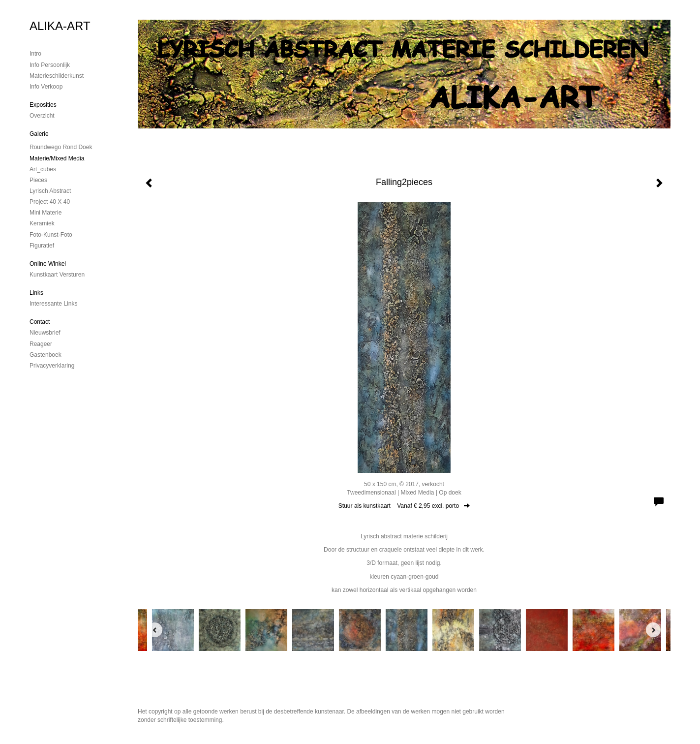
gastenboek (46, 355)
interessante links (53, 304)
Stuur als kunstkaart (404, 506)
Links (36, 293)
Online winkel (48, 264)
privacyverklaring (52, 366)
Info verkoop (46, 87)
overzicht (42, 116)
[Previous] (155, 630)
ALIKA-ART (60, 26)
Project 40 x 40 (50, 202)
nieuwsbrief (45, 333)
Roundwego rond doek (61, 147)
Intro (35, 54)
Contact (40, 322)
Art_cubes (43, 169)
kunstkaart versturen (57, 275)
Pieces (38, 180)
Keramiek (42, 223)
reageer (41, 344)
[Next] (653, 630)
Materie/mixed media (57, 158)
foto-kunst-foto (51, 235)
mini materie (46, 213)
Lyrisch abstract (50, 191)
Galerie (39, 134)
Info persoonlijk (50, 65)
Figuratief (42, 246)
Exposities (43, 105)
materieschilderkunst (57, 76)
